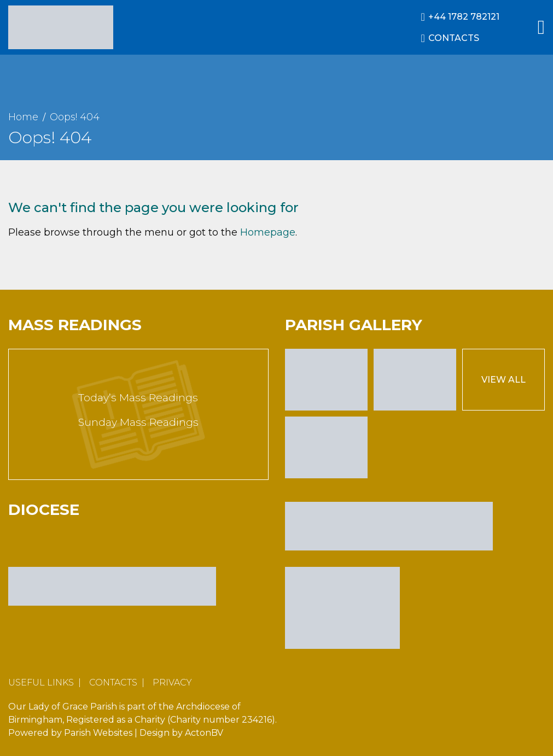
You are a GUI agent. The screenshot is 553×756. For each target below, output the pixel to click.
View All (503, 380)
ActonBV (204, 733)
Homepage (268, 232)
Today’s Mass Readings (138, 398)
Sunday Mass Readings (138, 422)
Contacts (113, 682)
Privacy (172, 682)
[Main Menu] (541, 27)
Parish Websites (98, 733)
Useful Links (41, 682)
